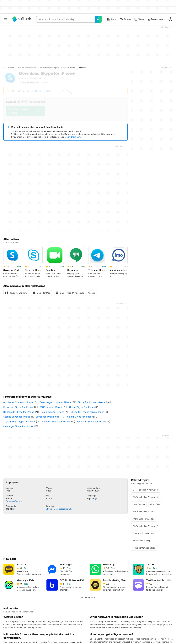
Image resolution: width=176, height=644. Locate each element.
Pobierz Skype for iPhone (79, 417)
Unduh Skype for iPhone (82, 407)
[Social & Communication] (26, 68)
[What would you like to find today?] (99, 19)
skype (49, 509)
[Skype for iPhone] (68, 68)
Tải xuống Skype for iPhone (91, 422)
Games (125, 19)
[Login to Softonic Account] (170, 19)
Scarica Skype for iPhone (17, 417)
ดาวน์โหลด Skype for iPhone (18, 402)
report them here (73, 137)
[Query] (66, 19)
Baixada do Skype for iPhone (19, 412)
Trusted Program (29, 82)
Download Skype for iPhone (18, 407)
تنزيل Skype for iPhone (52, 412)
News (139, 19)
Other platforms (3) (14, 501)
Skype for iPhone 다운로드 (92, 402)
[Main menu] (6, 19)
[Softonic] (22, 19)
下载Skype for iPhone (51, 407)
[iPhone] (11, 68)
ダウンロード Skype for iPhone (19, 422)
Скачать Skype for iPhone (56, 422)
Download (47, 73)
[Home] (4, 68)
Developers (155, 19)
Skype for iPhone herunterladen (88, 412)
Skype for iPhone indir (47, 417)
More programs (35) (63, 509)
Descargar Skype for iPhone (18, 426)
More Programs (88, 597)
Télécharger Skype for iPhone (56, 402)
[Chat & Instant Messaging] (49, 68)
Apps (112, 19)
